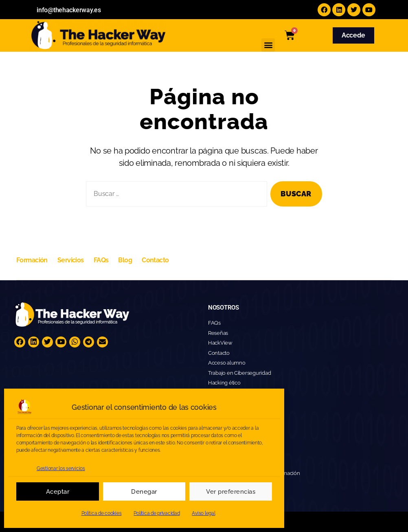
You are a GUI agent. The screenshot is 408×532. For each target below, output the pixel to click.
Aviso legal (203, 513)
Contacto (155, 260)
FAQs (101, 260)
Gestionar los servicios (61, 468)
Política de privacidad (157, 513)
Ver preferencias (231, 492)
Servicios (71, 260)
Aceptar (58, 492)
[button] (268, 45)
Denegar (144, 492)
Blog (125, 260)
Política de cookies (102, 513)
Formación (32, 260)
